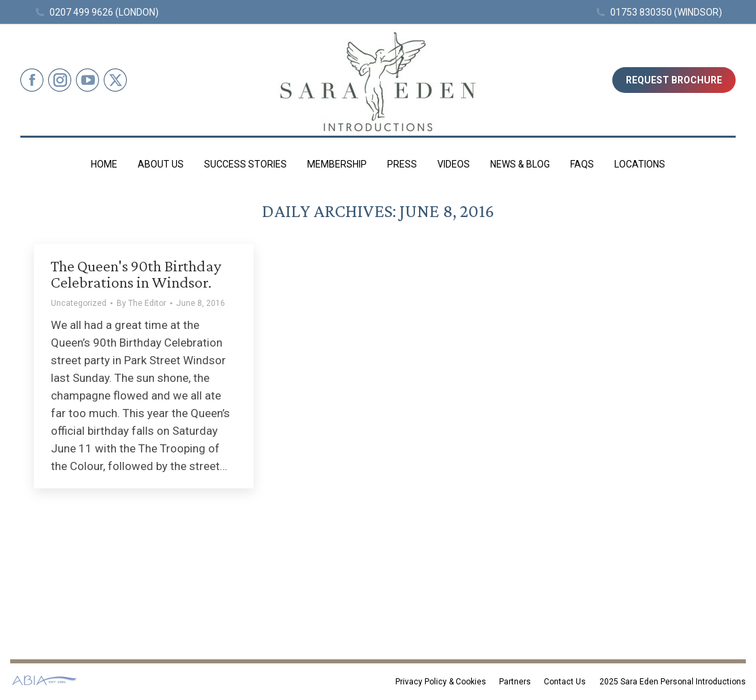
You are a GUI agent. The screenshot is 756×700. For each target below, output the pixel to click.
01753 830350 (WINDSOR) (659, 12)
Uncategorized (79, 303)
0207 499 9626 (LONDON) (96, 12)
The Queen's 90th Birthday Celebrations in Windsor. (136, 274)
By (141, 303)
